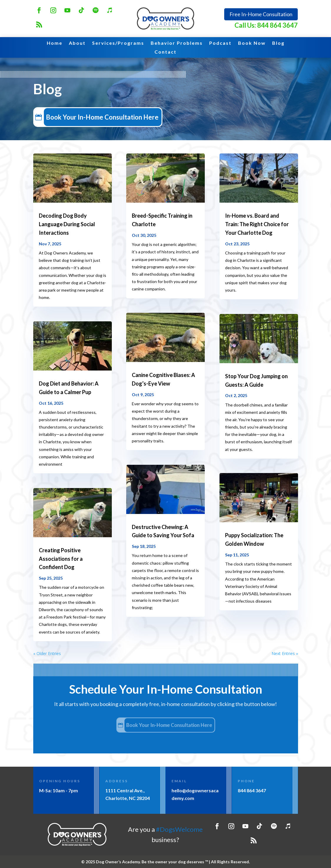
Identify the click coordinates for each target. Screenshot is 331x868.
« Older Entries (47, 653)
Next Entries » (285, 653)
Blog (278, 43)
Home (55, 43)
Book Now (252, 43)
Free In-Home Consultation (261, 14)
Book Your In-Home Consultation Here (108, 117)
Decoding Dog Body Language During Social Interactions (67, 224)
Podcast (220, 43)
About (77, 43)
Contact (165, 52)
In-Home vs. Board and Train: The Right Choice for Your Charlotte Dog (257, 224)
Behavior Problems (177, 43)
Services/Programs (118, 43)
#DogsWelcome (179, 829)
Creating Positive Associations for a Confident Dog (61, 559)
